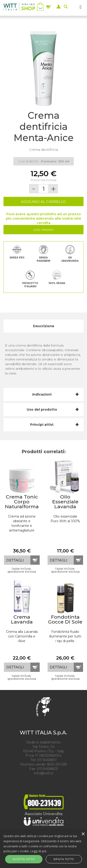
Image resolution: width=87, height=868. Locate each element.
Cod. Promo (43, 230)
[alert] (43, 849)
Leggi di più (38, 851)
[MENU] (81, 7)
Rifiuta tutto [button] (64, 859)
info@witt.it (43, 773)
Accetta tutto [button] (24, 859)
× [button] (83, 834)
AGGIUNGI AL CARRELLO (43, 202)
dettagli (15, 560)
